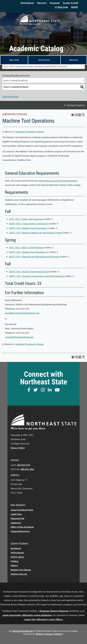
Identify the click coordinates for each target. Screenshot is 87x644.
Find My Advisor (44, 60)
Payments (55, 3)
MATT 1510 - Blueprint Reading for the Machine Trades (35, 233)
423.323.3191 (24, 465)
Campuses (16, 523)
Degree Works (14, 60)
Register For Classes (21, 570)
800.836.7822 (27, 469)
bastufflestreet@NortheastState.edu (22, 313)
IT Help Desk (61, 7)
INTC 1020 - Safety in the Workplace (26, 247)
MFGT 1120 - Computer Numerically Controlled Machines (36, 276)
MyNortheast (27, 3)
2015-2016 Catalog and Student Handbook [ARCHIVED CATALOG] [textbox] (35, 66)
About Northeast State (22, 510)
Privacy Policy (18, 448)
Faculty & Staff (70, 3)
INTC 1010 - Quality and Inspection (26, 219)
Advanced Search (10, 96)
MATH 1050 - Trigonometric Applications (29, 224)
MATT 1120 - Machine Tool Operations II (29, 252)
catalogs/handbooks (23, 631)
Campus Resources (20, 531)
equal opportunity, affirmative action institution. (27, 615)
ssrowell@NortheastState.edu (19, 337)
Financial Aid (17, 518)
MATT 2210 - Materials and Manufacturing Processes (34, 257)
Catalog (15, 561)
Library (14, 565)
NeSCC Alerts (17, 557)
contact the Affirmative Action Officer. (44, 619)
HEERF (75, 7)
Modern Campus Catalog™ (49, 634)
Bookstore (16, 548)
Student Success (19, 574)
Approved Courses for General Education (58, 181)
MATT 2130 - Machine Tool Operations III (29, 272)
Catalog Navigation (76, 105)
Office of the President (22, 527)
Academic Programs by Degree (30, 132)
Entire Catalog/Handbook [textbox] (16, 80)
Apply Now (16, 514)
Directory (42, 3)
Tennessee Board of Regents (54, 611)
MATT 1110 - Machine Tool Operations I (28, 228)
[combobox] (43, 66)
